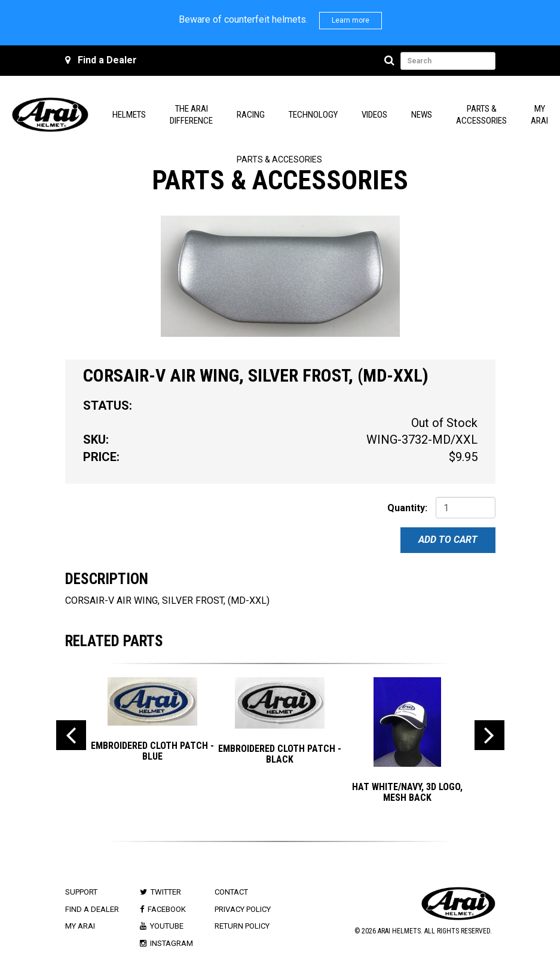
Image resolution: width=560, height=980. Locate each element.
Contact (231, 892)
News (422, 115)
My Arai (80, 926)
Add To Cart (448, 540)
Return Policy (242, 926)
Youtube (167, 926)
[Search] (391, 61)
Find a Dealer (107, 60)
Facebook (167, 909)
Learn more (351, 20)
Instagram (172, 943)
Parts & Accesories (279, 159)
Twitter (166, 892)
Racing (251, 115)
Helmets (129, 115)
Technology (313, 115)
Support (81, 892)
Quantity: (407, 508)
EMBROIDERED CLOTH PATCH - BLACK (280, 754)
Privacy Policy (243, 909)
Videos (374, 115)
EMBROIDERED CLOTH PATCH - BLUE (152, 751)
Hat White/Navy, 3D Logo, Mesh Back (407, 792)
